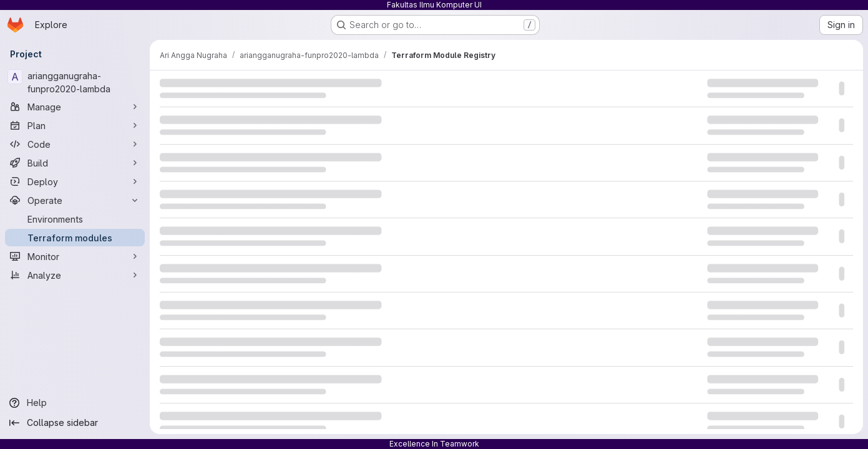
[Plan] (75, 125)
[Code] (75, 144)
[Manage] (75, 107)
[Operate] (75, 200)
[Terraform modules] (75, 238)
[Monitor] (75, 256)
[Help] (75, 403)
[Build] (75, 163)
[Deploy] (75, 181)
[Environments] (75, 219)
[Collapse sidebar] (75, 423)
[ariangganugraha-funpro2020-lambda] (75, 82)
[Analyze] (75, 275)
